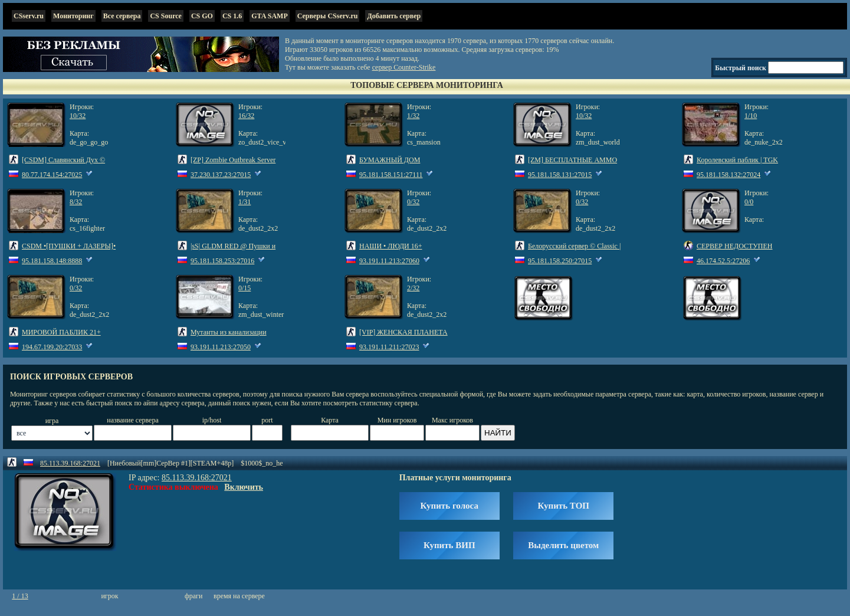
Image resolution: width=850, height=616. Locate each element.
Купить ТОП (563, 506)
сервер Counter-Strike (404, 67)
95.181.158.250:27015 (560, 261)
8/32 (76, 202)
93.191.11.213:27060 (389, 261)
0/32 (413, 202)
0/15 (245, 288)
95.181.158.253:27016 (222, 261)
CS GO (202, 16)
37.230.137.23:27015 (221, 175)
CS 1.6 (232, 16)
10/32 (78, 116)
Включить (244, 487)
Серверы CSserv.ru (328, 16)
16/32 (246, 116)
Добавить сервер (394, 16)
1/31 (245, 202)
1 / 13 (20, 596)
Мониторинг (73, 16)
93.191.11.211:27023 (389, 347)
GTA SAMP (269, 16)
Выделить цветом (563, 545)
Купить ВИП (449, 545)
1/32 (413, 116)
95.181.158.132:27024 (728, 175)
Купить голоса (449, 506)
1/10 (751, 116)
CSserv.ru (29, 16)
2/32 (413, 288)
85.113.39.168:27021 (70, 463)
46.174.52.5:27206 (723, 261)
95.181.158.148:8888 (52, 261)
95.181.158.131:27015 (560, 175)
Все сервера (122, 16)
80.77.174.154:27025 (52, 175)
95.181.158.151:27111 (391, 175)
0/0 (749, 202)
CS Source (165, 16)
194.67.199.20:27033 (52, 347)
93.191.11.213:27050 (221, 347)
